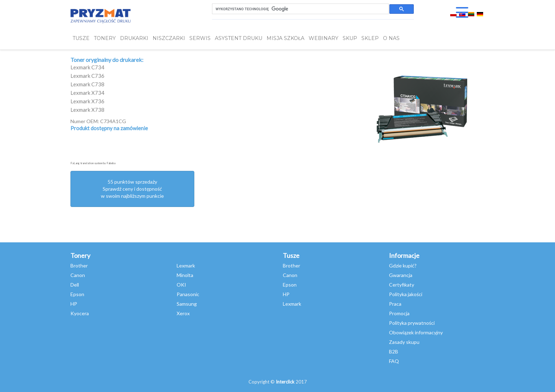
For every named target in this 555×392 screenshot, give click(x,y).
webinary (324, 38)
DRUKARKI (134, 38)
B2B (394, 351)
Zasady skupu (404, 342)
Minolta (185, 275)
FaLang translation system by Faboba (93, 163)
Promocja (399, 313)
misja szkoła (285, 38)
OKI (181, 285)
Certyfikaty (402, 285)
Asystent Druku (239, 38)
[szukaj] (300, 9)
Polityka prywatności (412, 323)
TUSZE (81, 38)
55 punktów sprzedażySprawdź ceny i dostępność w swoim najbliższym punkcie (132, 189)
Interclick (285, 382)
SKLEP (370, 38)
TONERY (105, 38)
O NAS (391, 38)
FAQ (394, 361)
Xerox (183, 313)
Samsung (187, 304)
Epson (77, 294)
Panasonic (188, 294)
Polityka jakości (406, 294)
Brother (79, 266)
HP (74, 304)
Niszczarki (169, 38)
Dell (75, 285)
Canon (78, 275)
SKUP (350, 38)
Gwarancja (401, 275)
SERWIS (200, 38)
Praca (395, 304)
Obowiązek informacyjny (416, 332)
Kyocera (80, 313)
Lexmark (186, 266)
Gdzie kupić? (403, 266)
